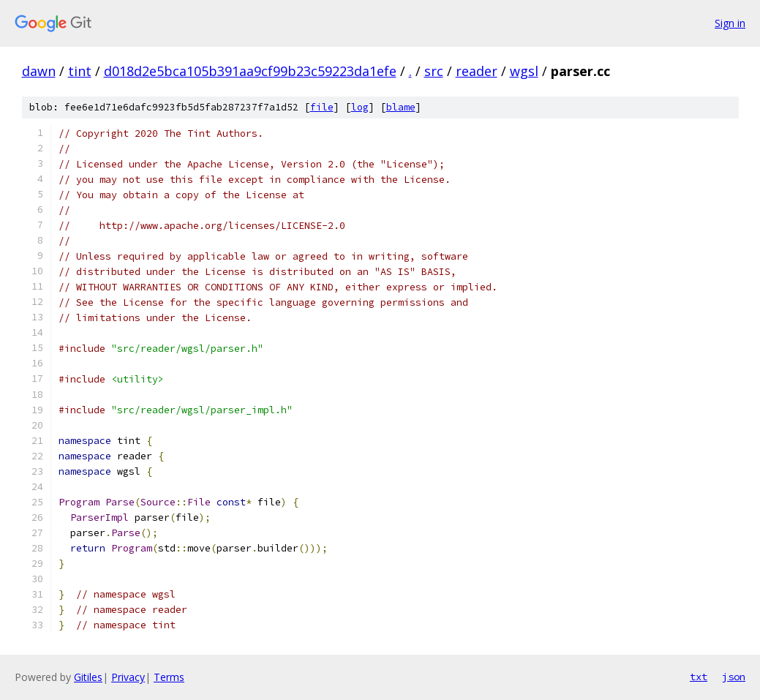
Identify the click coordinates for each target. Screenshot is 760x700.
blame (401, 107)
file (322, 107)
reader (477, 71)
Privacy (128, 677)
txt (699, 677)
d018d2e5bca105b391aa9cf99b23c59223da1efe (250, 71)
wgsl (524, 71)
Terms (169, 677)
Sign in (730, 23)
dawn (39, 71)
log (360, 107)
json (734, 677)
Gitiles (88, 677)
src (434, 71)
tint (80, 71)
